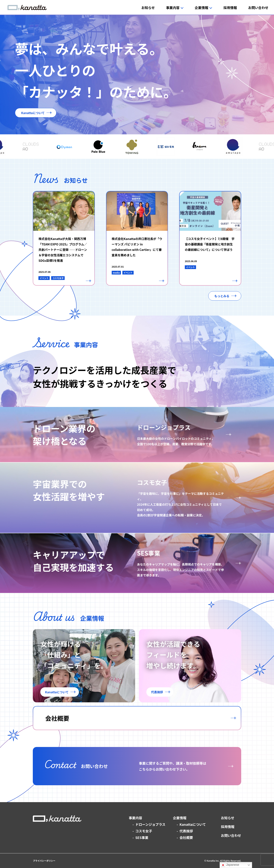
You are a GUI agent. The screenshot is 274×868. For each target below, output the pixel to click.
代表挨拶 (186, 831)
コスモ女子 (144, 831)
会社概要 (186, 837)
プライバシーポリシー (44, 861)
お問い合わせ (231, 835)
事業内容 (136, 818)
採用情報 (228, 827)
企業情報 (180, 818)
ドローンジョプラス (150, 824)
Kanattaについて (193, 824)
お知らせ (228, 818)
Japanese (230, 865)
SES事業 (142, 837)
